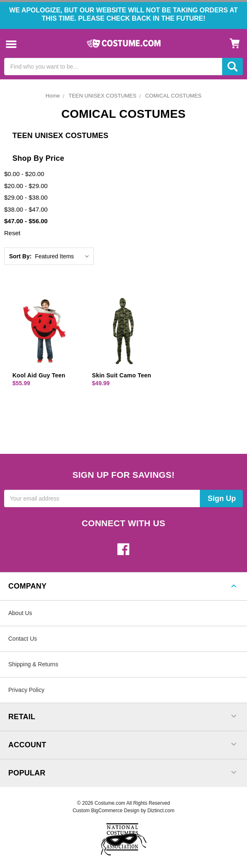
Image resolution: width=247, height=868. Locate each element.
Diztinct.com (161, 811)
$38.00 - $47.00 (26, 209)
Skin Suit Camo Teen (121, 375)
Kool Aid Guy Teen (39, 375)
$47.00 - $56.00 (26, 221)
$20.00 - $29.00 (26, 186)
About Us (20, 613)
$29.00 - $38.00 (26, 197)
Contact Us (23, 639)
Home (53, 96)
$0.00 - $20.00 (24, 174)
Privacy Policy (26, 690)
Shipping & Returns (33, 664)
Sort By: (20, 256)
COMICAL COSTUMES (173, 96)
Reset (12, 233)
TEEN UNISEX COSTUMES (103, 96)
